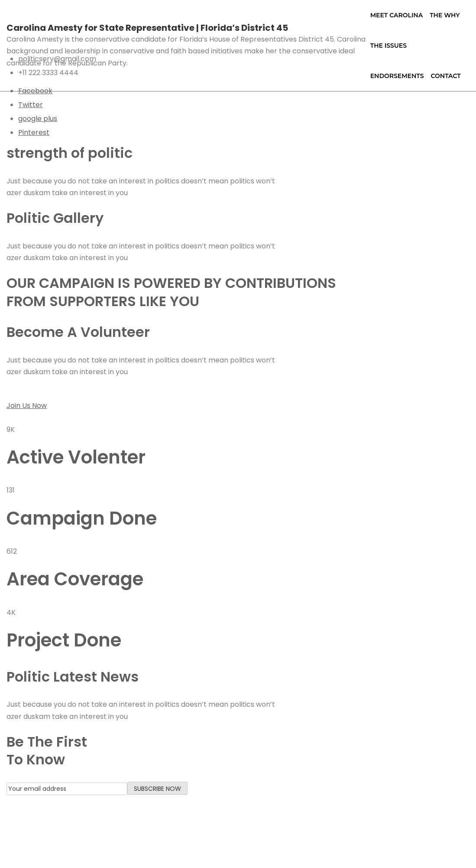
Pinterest (34, 132)
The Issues (389, 46)
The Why (445, 15)
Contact (445, 76)
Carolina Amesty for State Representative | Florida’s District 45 (147, 28)
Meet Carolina (397, 15)
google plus (38, 119)
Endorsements (397, 76)
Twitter (31, 105)
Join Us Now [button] (27, 406)
